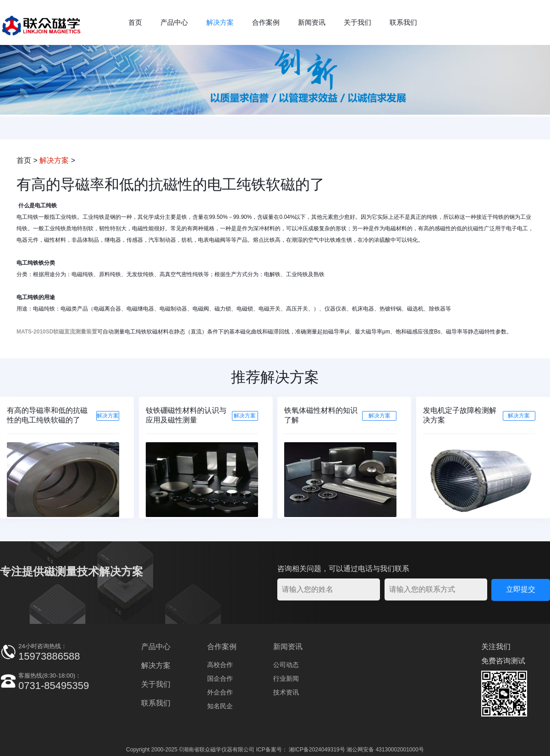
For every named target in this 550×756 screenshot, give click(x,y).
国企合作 (220, 678)
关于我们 (357, 22)
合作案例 (266, 22)
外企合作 (220, 692)
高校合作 (220, 665)
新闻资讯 (312, 22)
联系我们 (403, 22)
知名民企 (220, 706)
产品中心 (174, 22)
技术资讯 (286, 692)
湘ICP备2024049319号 (317, 750)
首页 (135, 22)
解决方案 (220, 22)
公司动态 (286, 665)
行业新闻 (286, 678)
